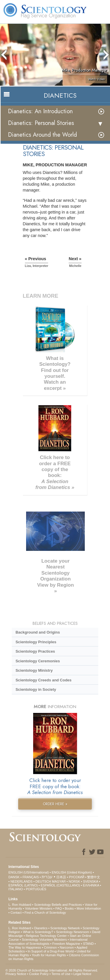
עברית (47, 877)
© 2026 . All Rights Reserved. (52, 970)
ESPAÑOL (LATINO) (23, 885)
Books (69, 908)
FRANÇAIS (31, 877)
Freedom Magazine (66, 944)
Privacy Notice (16, 974)
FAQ (59, 908)
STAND (88, 944)
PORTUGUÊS (36, 889)
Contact (16, 913)
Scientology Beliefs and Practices (58, 905)
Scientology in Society (36, 689)
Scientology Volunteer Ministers (44, 940)
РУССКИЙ (77, 877)
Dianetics (41, 928)
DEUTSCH (43, 881)
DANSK (14, 877)
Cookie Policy (39, 974)
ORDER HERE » (55, 804)
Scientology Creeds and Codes (44, 680)
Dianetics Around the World (42, 135)
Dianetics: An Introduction (40, 111)
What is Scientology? (38, 932)
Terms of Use (61, 974)
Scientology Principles (36, 642)
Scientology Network (65, 928)
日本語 (61, 877)
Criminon (50, 947)
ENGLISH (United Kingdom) (72, 872)
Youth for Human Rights (49, 955)
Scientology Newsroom (73, 932)
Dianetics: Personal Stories (41, 123)
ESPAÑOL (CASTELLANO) (60, 885)
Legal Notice (82, 974)
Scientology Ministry (34, 670)
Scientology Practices (35, 651)
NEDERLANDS (22, 881)
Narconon (67, 947)
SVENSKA (90, 881)
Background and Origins (38, 632)
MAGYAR (59, 881)
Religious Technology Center (46, 936)
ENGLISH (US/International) (29, 872)
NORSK (74, 881)
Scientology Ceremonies (38, 661)
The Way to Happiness (25, 947)
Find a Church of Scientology (45, 913)
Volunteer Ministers (39, 908)
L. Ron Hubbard (20, 905)
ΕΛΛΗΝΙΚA (91, 885)
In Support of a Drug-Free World (51, 951)
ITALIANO (16, 889)
